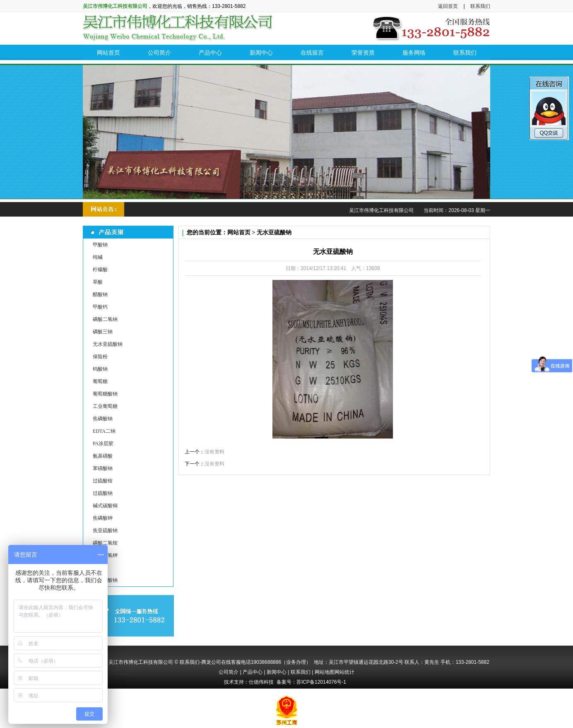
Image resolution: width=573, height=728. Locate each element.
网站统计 (344, 672)
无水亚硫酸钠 (108, 344)
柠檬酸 (100, 270)
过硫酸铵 (103, 481)
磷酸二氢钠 (105, 319)
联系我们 (480, 6)
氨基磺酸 (103, 456)
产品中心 (253, 672)
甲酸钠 (100, 245)
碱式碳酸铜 (105, 506)
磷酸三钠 (103, 332)
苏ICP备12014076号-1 (321, 682)
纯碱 (98, 257)
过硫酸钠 (103, 493)
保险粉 (100, 357)
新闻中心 (277, 672)
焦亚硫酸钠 (105, 530)
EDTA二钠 (104, 431)
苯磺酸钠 (103, 468)
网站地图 (325, 672)
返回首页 (448, 6)
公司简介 (229, 672)
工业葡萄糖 (105, 406)
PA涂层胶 (103, 444)
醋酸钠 (100, 294)
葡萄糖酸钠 (105, 394)
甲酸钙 (100, 307)
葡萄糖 (100, 381)
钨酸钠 (100, 369)
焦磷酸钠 (103, 419)
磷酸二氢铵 (105, 543)
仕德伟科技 (261, 682)
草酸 (98, 282)
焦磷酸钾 (103, 518)
